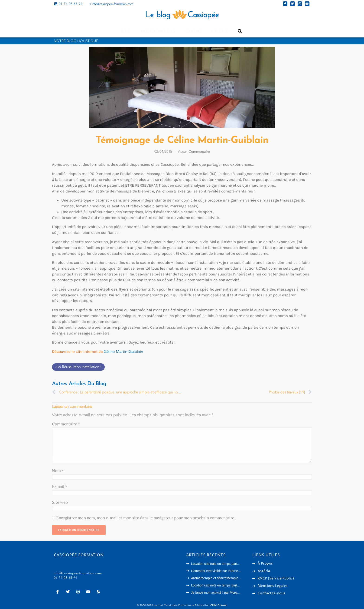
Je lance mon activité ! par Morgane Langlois (223, 592)
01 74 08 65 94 (65, 578)
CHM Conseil (219, 605)
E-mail (60, 487)
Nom (58, 471)
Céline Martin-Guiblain (123, 352)
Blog (127, 31)
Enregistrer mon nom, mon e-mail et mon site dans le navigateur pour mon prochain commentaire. (146, 518)
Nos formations (159, 31)
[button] (240, 31)
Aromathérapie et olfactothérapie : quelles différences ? (231, 578)
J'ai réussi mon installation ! (78, 367)
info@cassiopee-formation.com (78, 573)
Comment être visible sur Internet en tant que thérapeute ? (233, 571)
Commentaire (66, 424)
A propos (220, 31)
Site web (60, 502)
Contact (194, 31)
